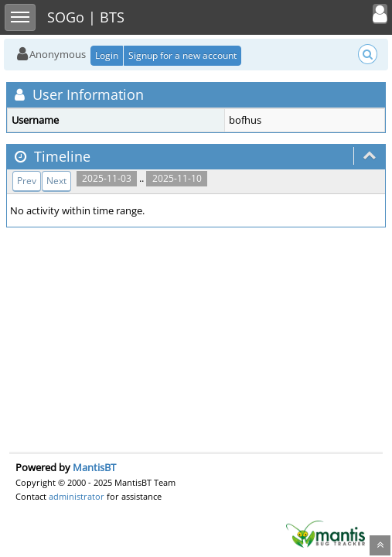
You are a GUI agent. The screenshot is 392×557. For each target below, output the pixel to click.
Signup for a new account (182, 55)
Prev (27, 181)
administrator (77, 496)
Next (56, 181)
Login (107, 55)
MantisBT (94, 467)
